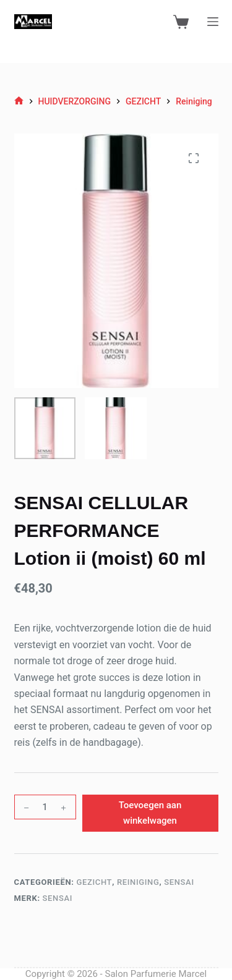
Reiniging (138, 882)
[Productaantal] (45, 807)
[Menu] (213, 22)
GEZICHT (94, 882)
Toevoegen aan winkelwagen (150, 813)
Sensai (179, 882)
